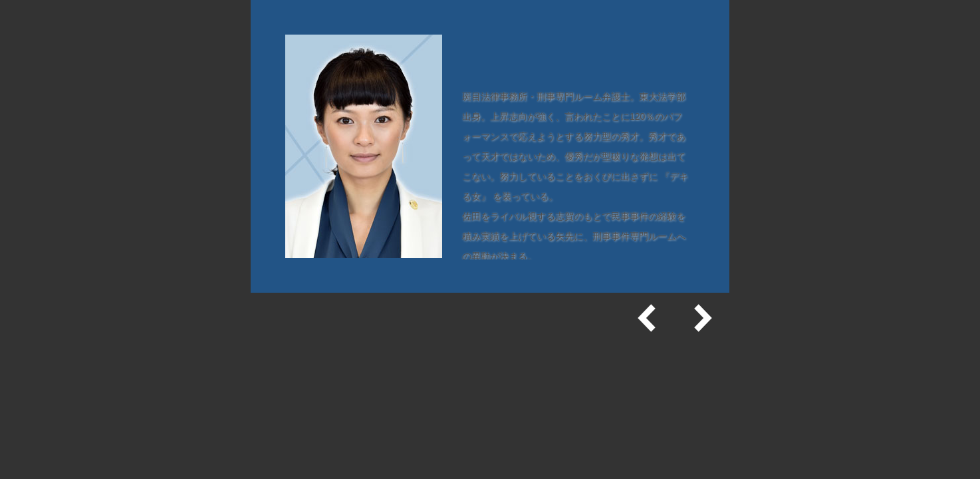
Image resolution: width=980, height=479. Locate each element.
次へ (701, 318)
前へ (648, 318)
